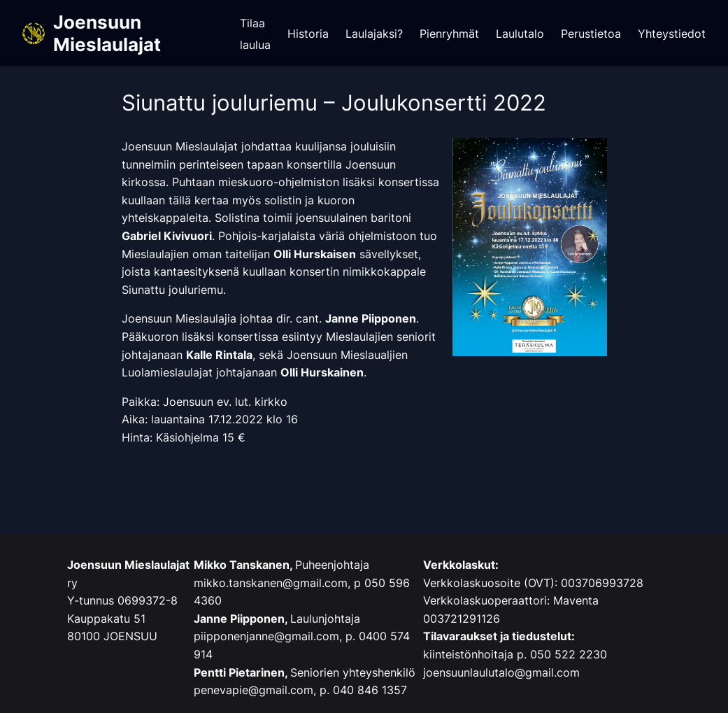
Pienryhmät (449, 34)
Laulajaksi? (374, 34)
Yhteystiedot (672, 34)
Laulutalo (520, 34)
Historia (308, 34)
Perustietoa (591, 34)
